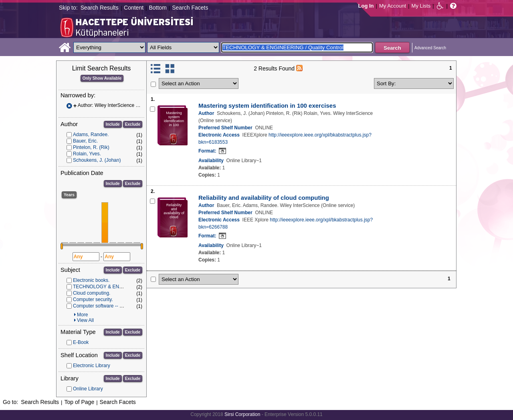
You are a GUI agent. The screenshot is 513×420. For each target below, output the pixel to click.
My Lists (421, 6)
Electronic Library (92, 366)
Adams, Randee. (91, 135)
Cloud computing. (92, 293)
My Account (393, 6)
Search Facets (190, 8)
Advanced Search (430, 48)
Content (134, 8)
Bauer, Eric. (85, 141)
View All (85, 320)
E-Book (81, 342)
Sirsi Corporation (242, 414)
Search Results (100, 8)
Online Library (88, 389)
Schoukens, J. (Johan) (97, 160)
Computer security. (93, 299)
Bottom (158, 8)
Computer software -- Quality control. (112, 306)
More (82, 315)
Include (113, 124)
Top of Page (79, 402)
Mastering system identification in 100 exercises (267, 106)
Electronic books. (91, 280)
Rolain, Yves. (87, 154)
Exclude (133, 124)
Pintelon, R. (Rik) (91, 147)
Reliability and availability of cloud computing (264, 198)
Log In (366, 6)
